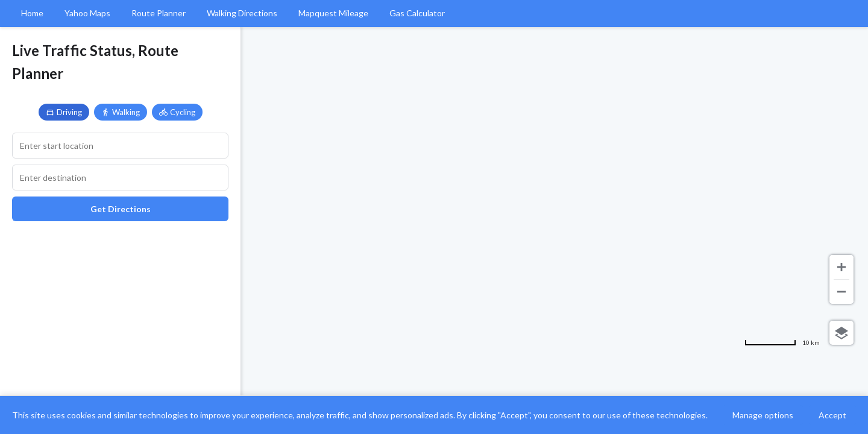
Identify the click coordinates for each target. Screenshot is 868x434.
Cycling (177, 112)
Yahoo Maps (87, 13)
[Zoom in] (841, 267)
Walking (121, 112)
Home (32, 13)
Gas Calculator (417, 13)
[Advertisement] (120, 318)
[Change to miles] (782, 342)
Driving (64, 112)
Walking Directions (242, 13)
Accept (832, 415)
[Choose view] (841, 333)
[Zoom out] (841, 292)
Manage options (763, 415)
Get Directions (121, 209)
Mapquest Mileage (333, 13)
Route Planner (159, 13)
